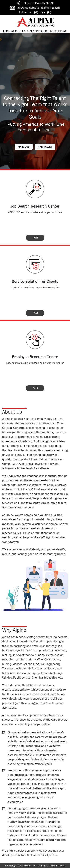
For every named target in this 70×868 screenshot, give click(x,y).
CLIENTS (24, 31)
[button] (24, 147)
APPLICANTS (36, 31)
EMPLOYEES (50, 31)
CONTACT (62, 31)
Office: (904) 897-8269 (38, 3)
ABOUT (15, 31)
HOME (6, 31)
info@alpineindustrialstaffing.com (39, 8)
